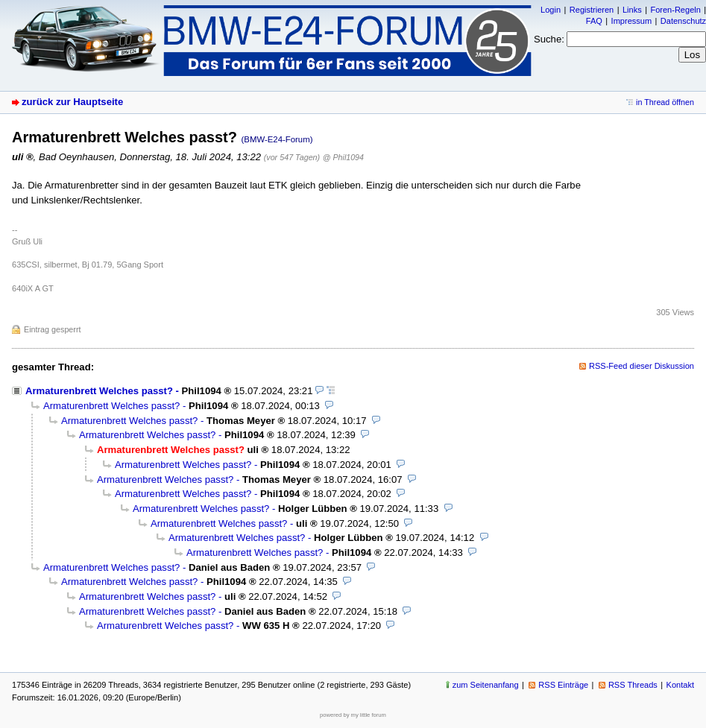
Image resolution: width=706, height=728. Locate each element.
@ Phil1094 (343, 157)
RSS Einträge (563, 685)
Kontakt (680, 685)
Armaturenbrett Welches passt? (99, 391)
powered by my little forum (353, 715)
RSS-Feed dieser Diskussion (642, 366)
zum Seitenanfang (486, 685)
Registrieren (592, 10)
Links (632, 10)
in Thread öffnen (665, 102)
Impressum (632, 21)
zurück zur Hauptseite (72, 102)
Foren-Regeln (675, 10)
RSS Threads (633, 685)
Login (551, 10)
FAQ (594, 21)
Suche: (549, 39)
